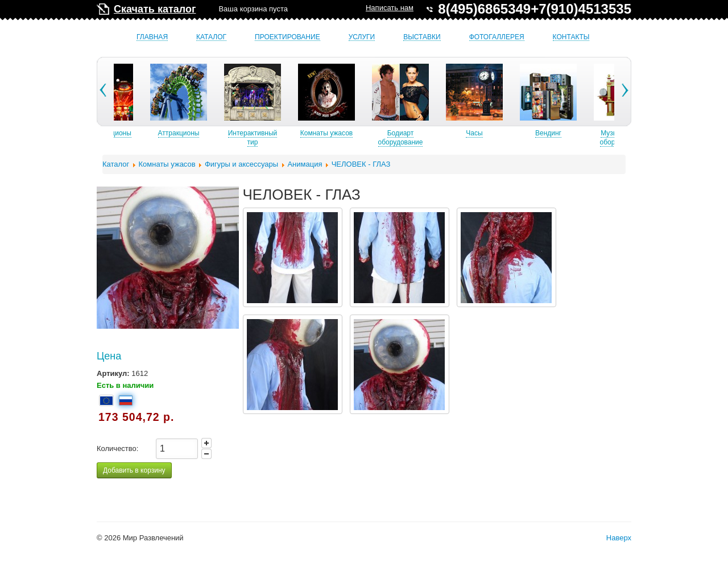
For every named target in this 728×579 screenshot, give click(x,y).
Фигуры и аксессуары (241, 164)
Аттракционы (207, 133)
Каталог (211, 37)
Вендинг (576, 133)
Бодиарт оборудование (429, 138)
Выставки (422, 37)
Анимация (305, 164)
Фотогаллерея (497, 37)
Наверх (619, 538)
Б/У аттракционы (133, 133)
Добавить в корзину (134, 470)
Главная (152, 37)
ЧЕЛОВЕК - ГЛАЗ (361, 164)
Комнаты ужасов (354, 133)
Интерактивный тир (281, 138)
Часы (502, 133)
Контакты (571, 37)
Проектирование (288, 37)
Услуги (362, 37)
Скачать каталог (155, 9)
